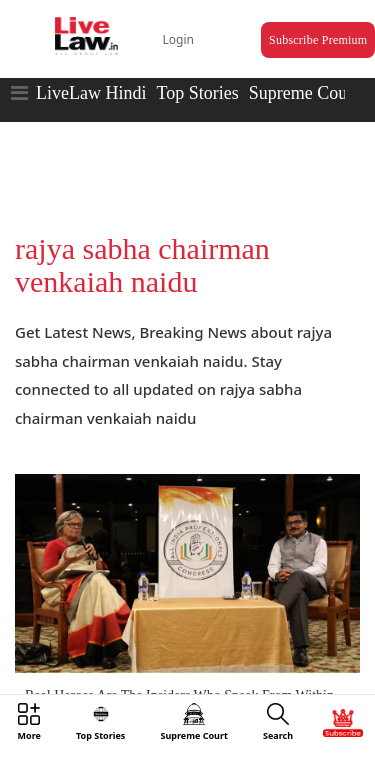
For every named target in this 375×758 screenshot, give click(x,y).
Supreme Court (304, 93)
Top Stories (197, 93)
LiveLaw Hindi (91, 93)
